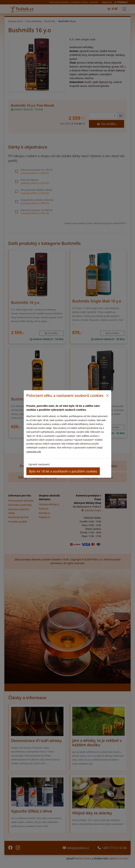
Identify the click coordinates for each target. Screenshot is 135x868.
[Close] (107, 396)
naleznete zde (34, 452)
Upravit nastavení (39, 464)
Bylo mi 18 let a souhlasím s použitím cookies (63, 471)
